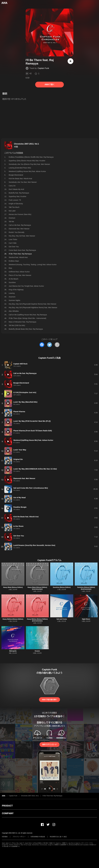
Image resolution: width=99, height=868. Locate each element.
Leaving (12, 293)
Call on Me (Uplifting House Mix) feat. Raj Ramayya (28, 315)
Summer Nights (14, 300)
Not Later (12, 211)
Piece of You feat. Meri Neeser (20, 275)
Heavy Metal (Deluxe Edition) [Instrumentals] (37, 588)
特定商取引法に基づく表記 (58, 837)
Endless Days (14, 261)
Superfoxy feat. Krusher (17, 196)
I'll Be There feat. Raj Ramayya (52, 796)
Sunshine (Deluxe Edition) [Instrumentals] (86, 588)
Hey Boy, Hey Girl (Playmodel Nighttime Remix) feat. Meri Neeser (33, 308)
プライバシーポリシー (19, 837)
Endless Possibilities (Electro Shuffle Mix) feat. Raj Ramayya (31, 157)
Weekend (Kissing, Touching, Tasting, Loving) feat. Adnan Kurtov (33, 265)
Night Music (86, 619)
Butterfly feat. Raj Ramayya (19, 193)
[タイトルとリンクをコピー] (57, 345)
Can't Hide (13, 243)
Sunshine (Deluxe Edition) (62, 587)
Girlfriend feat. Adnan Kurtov (19, 272)
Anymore (12, 297)
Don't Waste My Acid (16, 189)
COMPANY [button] (8, 813)
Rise (10, 268)
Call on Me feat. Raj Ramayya (20, 225)
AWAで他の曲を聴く (49, 700)
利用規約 (5, 837)
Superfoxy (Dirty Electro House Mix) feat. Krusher (27, 161)
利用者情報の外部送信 (38, 837)
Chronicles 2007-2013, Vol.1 (26, 144)
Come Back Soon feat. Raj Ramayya (22, 250)
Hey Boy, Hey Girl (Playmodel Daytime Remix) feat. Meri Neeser (33, 304)
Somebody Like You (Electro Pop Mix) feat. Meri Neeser (29, 164)
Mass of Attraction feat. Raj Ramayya (22, 322)
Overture (12, 218)
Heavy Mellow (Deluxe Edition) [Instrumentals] (37, 620)
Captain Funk (43, 68)
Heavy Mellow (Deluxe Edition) (13, 619)
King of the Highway (16, 290)
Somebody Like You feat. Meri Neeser (23, 182)
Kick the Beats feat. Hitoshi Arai (20, 179)
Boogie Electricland (16, 175)
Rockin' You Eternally (17, 232)
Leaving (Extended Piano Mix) (20, 168)
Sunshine (12, 282)
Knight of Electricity (16, 204)
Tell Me (11, 222)
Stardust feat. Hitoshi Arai (18, 257)
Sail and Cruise (62, 619)
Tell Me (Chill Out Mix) (17, 325)
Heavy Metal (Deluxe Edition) (13, 587)
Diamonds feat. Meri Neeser (19, 229)
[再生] (70, 61)
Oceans (37, 651)
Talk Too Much (14, 207)
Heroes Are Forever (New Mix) (20, 214)
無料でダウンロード (49, 745)
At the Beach (13, 279)
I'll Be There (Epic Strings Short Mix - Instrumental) (27, 318)
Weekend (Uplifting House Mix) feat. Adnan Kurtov (27, 171)
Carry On (12, 186)
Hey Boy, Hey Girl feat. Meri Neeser (22, 236)
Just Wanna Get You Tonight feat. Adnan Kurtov (26, 286)
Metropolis (13, 651)
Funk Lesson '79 (15, 200)
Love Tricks (13, 239)
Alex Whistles (14, 311)
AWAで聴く (49, 84)
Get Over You (14, 247)
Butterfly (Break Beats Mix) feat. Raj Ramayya (26, 329)
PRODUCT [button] (7, 806)
